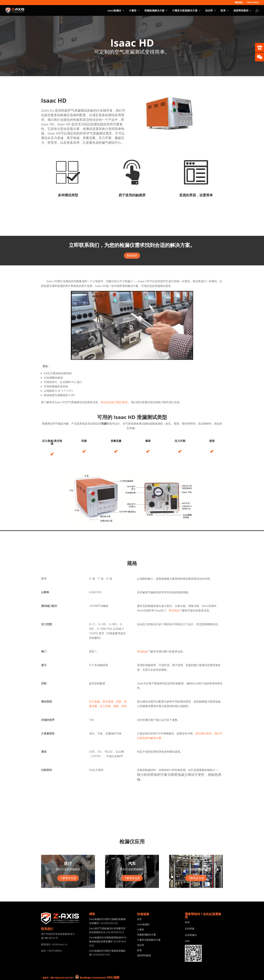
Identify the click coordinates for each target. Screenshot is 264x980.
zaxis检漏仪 (114, 11)
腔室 (124, 706)
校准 (187, 922)
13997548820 (252, 3)
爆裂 (116, 706)
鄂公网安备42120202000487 (93, 978)
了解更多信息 (68, 878)
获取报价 (132, 255)
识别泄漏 (190, 928)
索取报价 (239, 3)
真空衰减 (108, 702)
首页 (139, 919)
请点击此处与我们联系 (114, 402)
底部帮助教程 (241, 11)
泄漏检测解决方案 (154, 11)
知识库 (209, 11)
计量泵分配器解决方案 (185, 11)
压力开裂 (105, 706)
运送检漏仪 (191, 935)
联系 (223, 11)
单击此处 (174, 610)
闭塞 (119, 702)
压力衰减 (94, 702)
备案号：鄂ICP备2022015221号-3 (58, 978)
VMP (187, 941)
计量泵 (133, 11)
